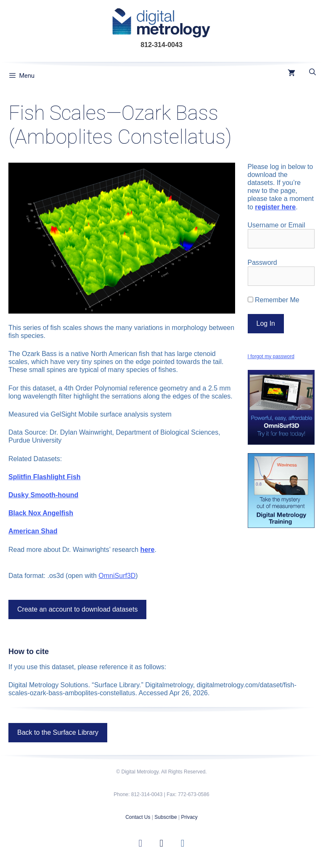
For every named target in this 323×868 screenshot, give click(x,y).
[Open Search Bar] (312, 72)
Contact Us (138, 817)
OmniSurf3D (117, 576)
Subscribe (165, 817)
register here (275, 207)
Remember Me (274, 300)
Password (262, 263)
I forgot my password (271, 356)
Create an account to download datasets (77, 609)
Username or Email (277, 225)
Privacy (189, 817)
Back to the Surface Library (58, 732)
